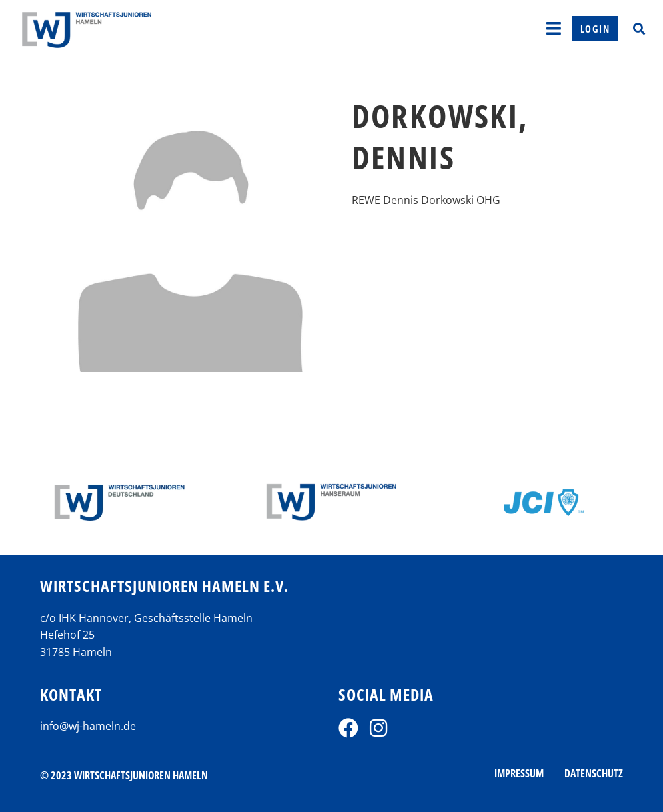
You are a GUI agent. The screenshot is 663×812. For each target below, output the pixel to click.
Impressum (519, 773)
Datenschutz (594, 773)
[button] (639, 28)
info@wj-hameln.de (88, 726)
